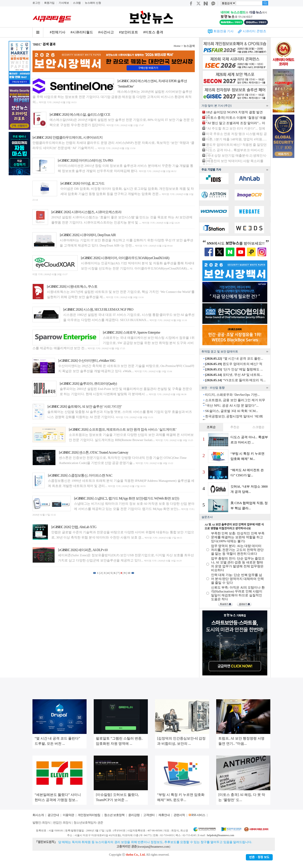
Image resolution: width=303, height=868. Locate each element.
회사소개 (38, 815)
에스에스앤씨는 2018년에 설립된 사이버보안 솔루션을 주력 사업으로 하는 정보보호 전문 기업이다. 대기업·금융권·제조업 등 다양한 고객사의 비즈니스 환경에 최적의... (112, 97)
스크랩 (77, 3)
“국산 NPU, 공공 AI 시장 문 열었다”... (232, 406)
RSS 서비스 (198, 815)
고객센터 (149, 815)
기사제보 (64, 3)
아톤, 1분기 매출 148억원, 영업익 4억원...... (236, 139)
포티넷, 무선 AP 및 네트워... (234, 375)
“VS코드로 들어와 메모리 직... (235, 380)
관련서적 (179, 815)
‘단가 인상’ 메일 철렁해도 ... (234, 369)
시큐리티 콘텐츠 (254, 31)
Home (177, 46)
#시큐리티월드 (82, 32)
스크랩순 (258, 427)
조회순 (211, 427)
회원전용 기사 (224, 31)
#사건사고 (106, 32)
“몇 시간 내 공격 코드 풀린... (234, 359)
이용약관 (68, 815)
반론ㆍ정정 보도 (259, 857)
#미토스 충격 (153, 32)
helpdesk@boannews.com (220, 835)
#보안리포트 (129, 32)
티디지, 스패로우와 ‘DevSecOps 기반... (232, 395)
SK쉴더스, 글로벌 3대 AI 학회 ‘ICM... (232, 411)
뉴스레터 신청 (93, 3)
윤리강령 (134, 815)
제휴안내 (164, 815)
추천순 (235, 427)
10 (129, 573)
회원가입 (49, 3)
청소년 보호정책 (114, 815)
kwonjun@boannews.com (153, 847)
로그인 (36, 3)
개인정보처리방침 (89, 815)
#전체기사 (58, 32)
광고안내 (53, 815)
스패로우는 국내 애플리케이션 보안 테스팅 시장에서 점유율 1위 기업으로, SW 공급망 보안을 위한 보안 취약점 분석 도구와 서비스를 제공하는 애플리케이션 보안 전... (114, 343)
